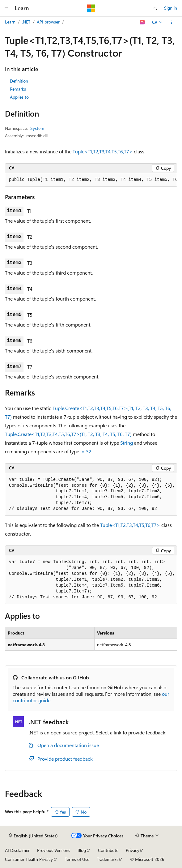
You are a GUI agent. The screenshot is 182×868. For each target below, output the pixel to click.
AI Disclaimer (17, 850)
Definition (19, 81)
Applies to (19, 97)
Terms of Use (77, 859)
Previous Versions (54, 850)
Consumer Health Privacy (29, 859)
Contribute (108, 850)
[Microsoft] (91, 8)
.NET (26, 22)
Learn (10, 22)
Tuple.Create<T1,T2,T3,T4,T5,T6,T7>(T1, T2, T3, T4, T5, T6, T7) (68, 434)
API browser (48, 22)
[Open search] (155, 8)
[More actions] (172, 22)
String (127, 443)
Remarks (18, 89)
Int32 (86, 451)
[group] (91, 180)
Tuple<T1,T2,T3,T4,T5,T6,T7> (103, 151)
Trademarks (108, 859)
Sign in (171, 8)
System (37, 128)
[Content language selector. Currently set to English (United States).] (33, 836)
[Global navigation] (6, 8)
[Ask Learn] (143, 22)
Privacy (133, 850)
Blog (82, 850)
